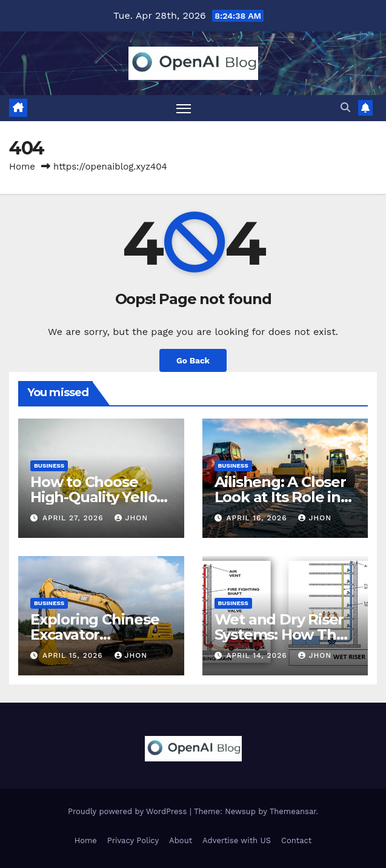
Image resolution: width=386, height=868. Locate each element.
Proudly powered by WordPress (129, 811)
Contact (296, 840)
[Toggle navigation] (184, 108)
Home (22, 167)
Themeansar (293, 811)
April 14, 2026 (258, 655)
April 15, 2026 (74, 655)
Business (49, 465)
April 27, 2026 (75, 518)
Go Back (193, 360)
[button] (345, 108)
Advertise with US (237, 840)
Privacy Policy (133, 840)
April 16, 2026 (258, 518)
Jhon (131, 518)
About (181, 840)
